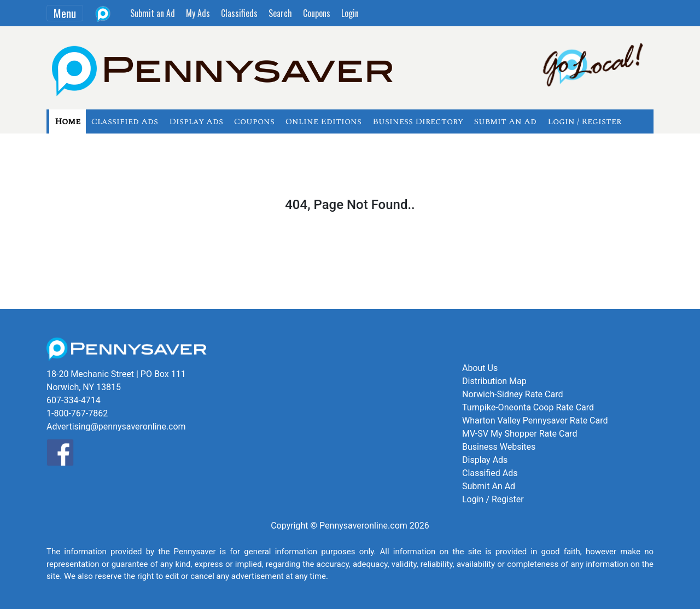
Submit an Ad (153, 13)
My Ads (198, 13)
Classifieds (239, 13)
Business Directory (418, 121)
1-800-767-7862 (77, 413)
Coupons (317, 13)
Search (280, 13)
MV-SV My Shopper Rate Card (520, 434)
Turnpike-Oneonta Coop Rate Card (528, 407)
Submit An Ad (505, 121)
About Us (480, 368)
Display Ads (196, 121)
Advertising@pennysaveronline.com (116, 427)
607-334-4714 (74, 400)
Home (68, 121)
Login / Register (584, 121)
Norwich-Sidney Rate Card (512, 394)
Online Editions (323, 121)
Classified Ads (125, 121)
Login (350, 13)
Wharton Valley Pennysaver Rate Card (535, 420)
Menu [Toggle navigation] (65, 13)
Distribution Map (494, 381)
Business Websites (499, 447)
